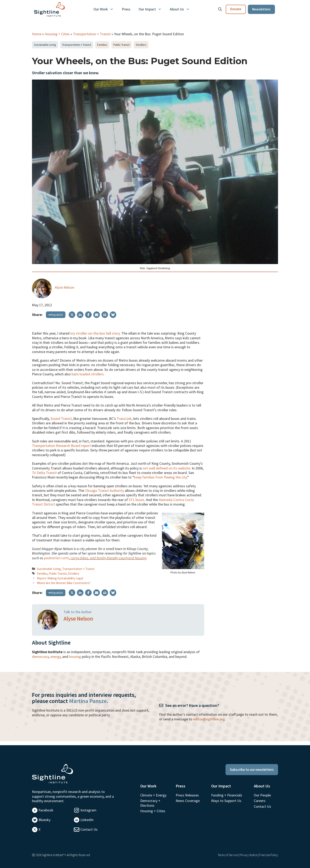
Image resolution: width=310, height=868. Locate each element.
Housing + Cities (57, 34)
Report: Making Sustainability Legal (60, 578)
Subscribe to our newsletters (252, 770)
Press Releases (187, 795)
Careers (260, 801)
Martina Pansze (88, 701)
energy (56, 657)
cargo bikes (79, 558)
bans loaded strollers (88, 374)
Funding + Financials (227, 795)
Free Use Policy (269, 855)
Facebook (46, 810)
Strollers (141, 45)
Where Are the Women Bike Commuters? (64, 583)
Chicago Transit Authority (104, 490)
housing (75, 657)
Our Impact (152, 9)
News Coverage (188, 801)
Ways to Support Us (226, 801)
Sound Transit (61, 419)
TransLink (124, 419)
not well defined (155, 468)
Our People (262, 795)
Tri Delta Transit (44, 473)
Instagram (88, 810)
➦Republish (56, 315)
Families (102, 45)
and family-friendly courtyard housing (118, 558)
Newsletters (261, 9)
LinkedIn (87, 820)
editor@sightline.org (209, 719)
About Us (182, 9)
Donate (236, 9)
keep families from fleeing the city (160, 477)
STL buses (137, 500)
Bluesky (44, 820)
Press (126, 9)
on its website (179, 468)
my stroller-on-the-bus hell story (95, 333)
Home (37, 34)
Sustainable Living (45, 45)
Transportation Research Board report (61, 446)
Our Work (106, 9)
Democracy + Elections (150, 803)
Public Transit (121, 45)
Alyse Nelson (64, 287)
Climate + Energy (153, 795)
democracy (40, 657)
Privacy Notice (249, 855)
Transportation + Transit (92, 34)
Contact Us (89, 829)
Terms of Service (228, 855)
